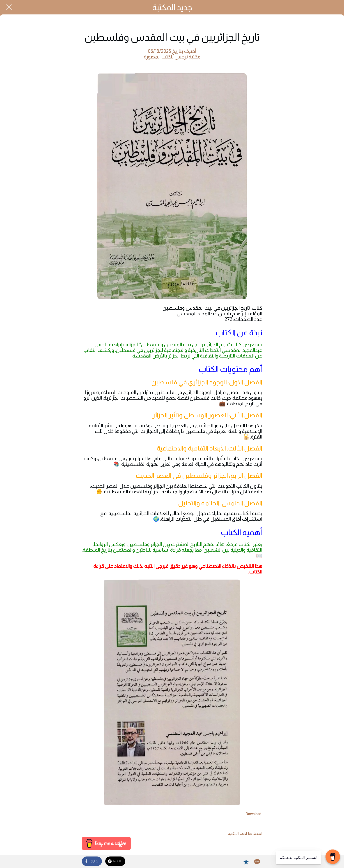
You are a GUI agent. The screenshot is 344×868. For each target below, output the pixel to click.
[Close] (9, 7)
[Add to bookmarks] (246, 862)
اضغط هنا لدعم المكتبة (245, 834)
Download (253, 814)
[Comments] (257, 862)
